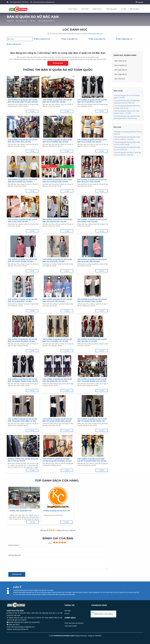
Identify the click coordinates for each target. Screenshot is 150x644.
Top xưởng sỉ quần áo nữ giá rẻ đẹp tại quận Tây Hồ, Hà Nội (57, 380)
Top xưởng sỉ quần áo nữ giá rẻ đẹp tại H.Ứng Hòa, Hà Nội (22, 141)
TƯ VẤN (123, 9)
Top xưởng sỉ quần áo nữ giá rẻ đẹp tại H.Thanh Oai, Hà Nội (22, 181)
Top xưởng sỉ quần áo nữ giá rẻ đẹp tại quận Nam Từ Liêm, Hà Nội (23, 101)
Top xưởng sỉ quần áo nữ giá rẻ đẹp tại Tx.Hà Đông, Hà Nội (92, 101)
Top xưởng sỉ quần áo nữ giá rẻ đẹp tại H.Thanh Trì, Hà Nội (92, 141)
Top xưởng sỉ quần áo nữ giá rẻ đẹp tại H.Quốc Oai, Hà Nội (57, 221)
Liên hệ (67, 613)
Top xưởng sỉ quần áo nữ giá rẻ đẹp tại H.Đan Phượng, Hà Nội (22, 340)
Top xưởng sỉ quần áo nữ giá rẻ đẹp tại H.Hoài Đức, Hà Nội (22, 300)
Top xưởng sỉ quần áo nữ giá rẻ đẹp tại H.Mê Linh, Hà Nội (92, 260)
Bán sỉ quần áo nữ (22, 21)
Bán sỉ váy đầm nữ (70, 39)
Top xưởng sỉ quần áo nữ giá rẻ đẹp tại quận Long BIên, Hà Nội (22, 420)
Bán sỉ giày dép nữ (125, 39)
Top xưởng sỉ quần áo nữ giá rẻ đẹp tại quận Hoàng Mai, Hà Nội (92, 380)
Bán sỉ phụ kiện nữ (98, 39)
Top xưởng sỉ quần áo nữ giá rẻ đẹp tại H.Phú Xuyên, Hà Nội (22, 260)
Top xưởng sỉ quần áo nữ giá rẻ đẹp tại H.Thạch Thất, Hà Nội (57, 181)
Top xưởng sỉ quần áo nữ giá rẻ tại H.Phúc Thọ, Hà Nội (92, 221)
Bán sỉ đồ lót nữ (15, 44)
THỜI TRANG (73, 9)
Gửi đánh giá (17, 574)
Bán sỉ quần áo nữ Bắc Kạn (46, 21)
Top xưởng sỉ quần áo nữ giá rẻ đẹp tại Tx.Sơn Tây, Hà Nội (57, 101)
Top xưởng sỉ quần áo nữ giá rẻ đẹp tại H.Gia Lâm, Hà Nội (57, 300)
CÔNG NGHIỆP (111, 9)
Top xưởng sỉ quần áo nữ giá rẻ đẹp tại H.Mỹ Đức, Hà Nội (57, 260)
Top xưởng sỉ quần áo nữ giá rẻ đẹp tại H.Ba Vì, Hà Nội (92, 340)
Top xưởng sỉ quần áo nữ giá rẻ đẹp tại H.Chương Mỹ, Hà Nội (57, 340)
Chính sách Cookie (71, 626)
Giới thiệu (68, 611)
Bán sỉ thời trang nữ (70, 34)
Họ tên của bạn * (14, 545)
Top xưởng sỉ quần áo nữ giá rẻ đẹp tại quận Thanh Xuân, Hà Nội (23, 380)
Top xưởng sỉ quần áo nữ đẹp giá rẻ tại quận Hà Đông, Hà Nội (57, 460)
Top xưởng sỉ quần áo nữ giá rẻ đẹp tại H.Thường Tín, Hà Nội (57, 141)
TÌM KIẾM (135, 9)
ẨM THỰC (85, 9)
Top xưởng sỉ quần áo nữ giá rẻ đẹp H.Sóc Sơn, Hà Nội (22, 221)
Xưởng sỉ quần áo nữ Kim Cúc (57, 511)
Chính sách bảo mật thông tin (74, 623)
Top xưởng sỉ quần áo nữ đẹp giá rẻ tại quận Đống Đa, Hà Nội (92, 460)
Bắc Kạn (33, 21)
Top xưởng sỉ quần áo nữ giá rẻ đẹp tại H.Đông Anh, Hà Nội (92, 300)
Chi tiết (32, 111)
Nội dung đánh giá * (15, 555)
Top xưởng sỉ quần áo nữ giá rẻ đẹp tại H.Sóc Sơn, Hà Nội (92, 181)
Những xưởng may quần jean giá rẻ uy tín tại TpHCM (23, 460)
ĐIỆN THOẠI (97, 9)
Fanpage (140, 2)
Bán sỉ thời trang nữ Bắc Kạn (93, 34)
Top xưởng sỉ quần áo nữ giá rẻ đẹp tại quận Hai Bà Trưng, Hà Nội (92, 420)
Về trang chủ (58, 63)
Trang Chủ (10, 21)
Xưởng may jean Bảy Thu (21, 511)
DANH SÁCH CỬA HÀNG (103, 614)
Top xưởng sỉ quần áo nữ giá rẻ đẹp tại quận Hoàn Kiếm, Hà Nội (57, 420)
